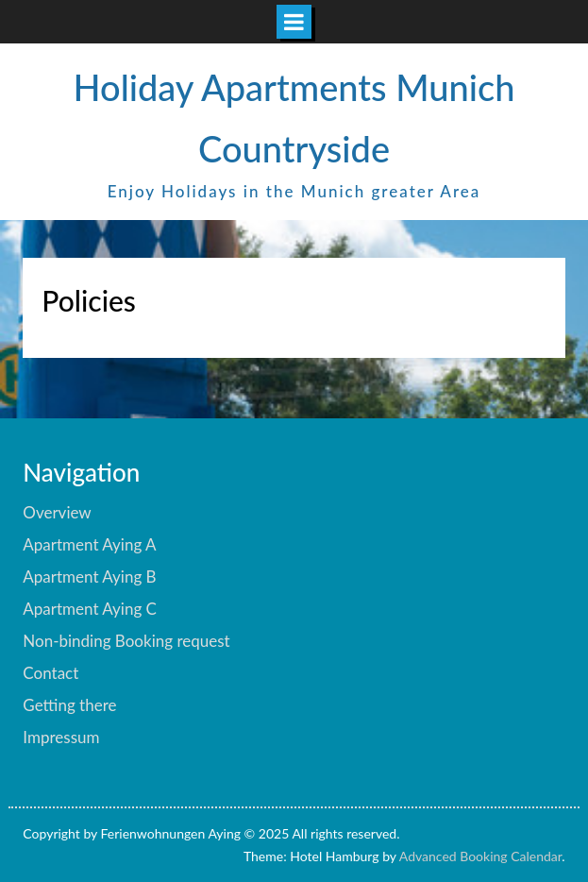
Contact (50, 673)
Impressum (61, 737)
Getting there (69, 705)
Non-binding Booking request (126, 641)
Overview (57, 512)
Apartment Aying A (89, 544)
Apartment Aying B (89, 577)
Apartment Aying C (90, 609)
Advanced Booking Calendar (481, 856)
